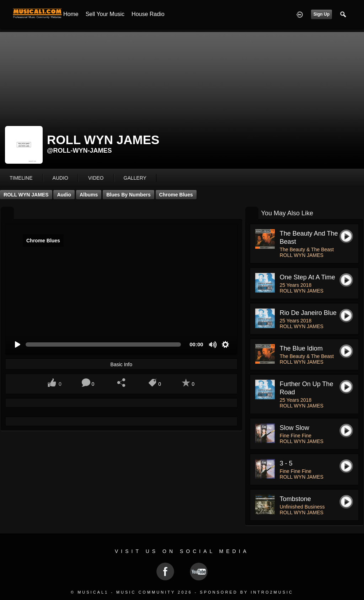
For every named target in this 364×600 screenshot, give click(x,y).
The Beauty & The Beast (307, 249)
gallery (135, 178)
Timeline (21, 178)
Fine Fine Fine (296, 436)
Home (71, 14)
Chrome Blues (176, 195)
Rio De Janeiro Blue (308, 313)
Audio (64, 195)
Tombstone (295, 499)
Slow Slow (295, 428)
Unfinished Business (302, 507)
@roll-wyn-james (79, 151)
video (96, 178)
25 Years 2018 (296, 285)
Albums (89, 195)
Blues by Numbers (128, 195)
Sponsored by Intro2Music (247, 592)
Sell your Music (105, 14)
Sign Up (322, 14)
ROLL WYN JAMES (26, 195)
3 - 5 (286, 463)
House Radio (148, 14)
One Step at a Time (307, 277)
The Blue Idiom (301, 348)
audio (60, 178)
